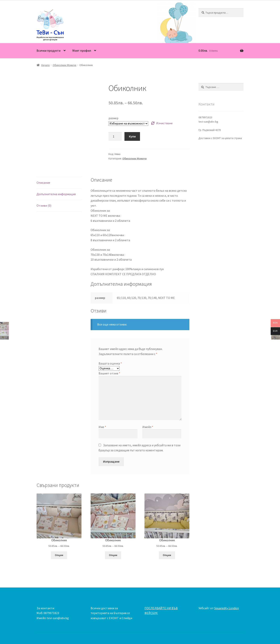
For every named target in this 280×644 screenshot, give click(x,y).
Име (102, 427)
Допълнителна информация (56, 194)
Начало (45, 65)
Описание (43, 183)
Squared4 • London (227, 608)
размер (113, 118)
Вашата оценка (110, 363)
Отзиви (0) (44, 205)
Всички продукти (49, 50)
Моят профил (82, 50)
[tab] (59, 183)
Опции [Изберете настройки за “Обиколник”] (59, 555)
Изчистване (164, 123)
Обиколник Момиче (65, 65)
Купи (132, 136)
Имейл (148, 427)
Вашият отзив (109, 373)
